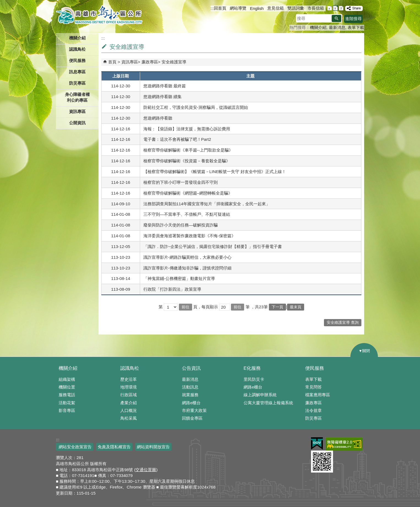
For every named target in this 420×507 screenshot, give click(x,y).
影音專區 (67, 410)
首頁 (112, 62)
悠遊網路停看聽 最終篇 (165, 86)
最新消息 (337, 27)
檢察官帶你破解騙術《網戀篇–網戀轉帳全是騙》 (188, 193)
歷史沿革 (129, 379)
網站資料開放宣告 (153, 447)
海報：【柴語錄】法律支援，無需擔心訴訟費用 (187, 129)
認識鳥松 (130, 368)
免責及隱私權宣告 (114, 447)
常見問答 (313, 387)
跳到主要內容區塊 (3, 3)
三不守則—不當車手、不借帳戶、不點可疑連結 (187, 214)
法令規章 (313, 410)
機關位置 (67, 387)
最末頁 (296, 307)
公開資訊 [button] (77, 123)
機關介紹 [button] (77, 38)
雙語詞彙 (296, 8)
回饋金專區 (192, 418)
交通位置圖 (146, 470)
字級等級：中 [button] (335, 8)
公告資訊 (191, 368)
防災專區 (77, 83)
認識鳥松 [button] (77, 49)
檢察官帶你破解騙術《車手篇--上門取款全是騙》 (188, 150)
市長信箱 (316, 8)
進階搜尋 (353, 19)
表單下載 (356, 27)
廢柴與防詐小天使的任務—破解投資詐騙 (181, 225)
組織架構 (67, 379)
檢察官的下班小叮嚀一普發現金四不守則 (181, 182)
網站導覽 (238, 8)
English (257, 8)
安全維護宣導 (174, 62)
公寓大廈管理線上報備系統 (268, 403)
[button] (336, 18)
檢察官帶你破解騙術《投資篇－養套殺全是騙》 (187, 161)
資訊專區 (130, 62)
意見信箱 (276, 8)
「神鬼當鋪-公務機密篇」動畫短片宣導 (179, 278)
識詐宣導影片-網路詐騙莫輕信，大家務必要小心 (187, 257)
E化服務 (252, 368)
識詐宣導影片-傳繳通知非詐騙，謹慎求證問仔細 (187, 268)
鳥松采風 (129, 418)
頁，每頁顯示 (206, 307)
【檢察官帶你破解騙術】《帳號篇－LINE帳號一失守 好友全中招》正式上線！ (215, 172)
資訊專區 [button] (77, 111)
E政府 (317, 443)
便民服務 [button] (77, 60)
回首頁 (220, 8)
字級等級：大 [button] (341, 8)
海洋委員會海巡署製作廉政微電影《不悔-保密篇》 (189, 236)
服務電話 (67, 395)
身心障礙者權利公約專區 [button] (77, 97)
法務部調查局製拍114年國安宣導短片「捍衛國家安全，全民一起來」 (207, 204)
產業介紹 (129, 403)
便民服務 (315, 368)
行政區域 (129, 395)
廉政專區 (150, 62)
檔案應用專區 (318, 395)
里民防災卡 (254, 379)
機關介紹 (318, 27)
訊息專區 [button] (77, 72)
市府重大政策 (194, 410)
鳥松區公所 (99, 15)
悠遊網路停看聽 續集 (163, 97)
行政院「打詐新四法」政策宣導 (172, 289)
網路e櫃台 (191, 403)
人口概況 (129, 410)
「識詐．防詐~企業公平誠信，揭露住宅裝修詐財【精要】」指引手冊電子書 (213, 246)
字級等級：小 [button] (330, 8)
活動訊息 (190, 387)
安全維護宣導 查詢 (343, 323)
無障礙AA (344, 444)
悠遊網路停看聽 (158, 118)
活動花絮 (67, 403)
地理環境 (129, 387)
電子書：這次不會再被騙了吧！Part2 (177, 139)
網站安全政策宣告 (75, 447)
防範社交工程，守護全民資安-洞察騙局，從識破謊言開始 (196, 107)
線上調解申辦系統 (260, 395)
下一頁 (277, 307)
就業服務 (190, 395)
